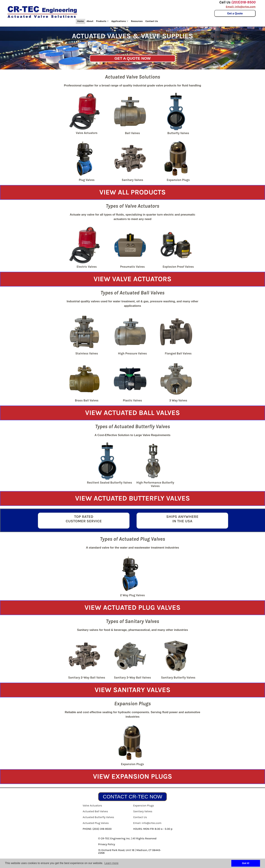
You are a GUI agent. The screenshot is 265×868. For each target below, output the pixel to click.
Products (102, 21)
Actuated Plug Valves (96, 823)
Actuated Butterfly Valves (98, 817)
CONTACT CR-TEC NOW (132, 797)
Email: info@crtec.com (241, 7)
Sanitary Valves (143, 811)
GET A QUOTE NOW (132, 58)
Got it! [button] (246, 863)
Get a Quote (235, 13)
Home (81, 21)
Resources (137, 21)
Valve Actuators (92, 805)
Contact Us (152, 21)
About (90, 21)
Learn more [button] (111, 863)
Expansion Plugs (144, 805)
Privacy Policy (107, 844)
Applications (120, 21)
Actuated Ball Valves (95, 811)
